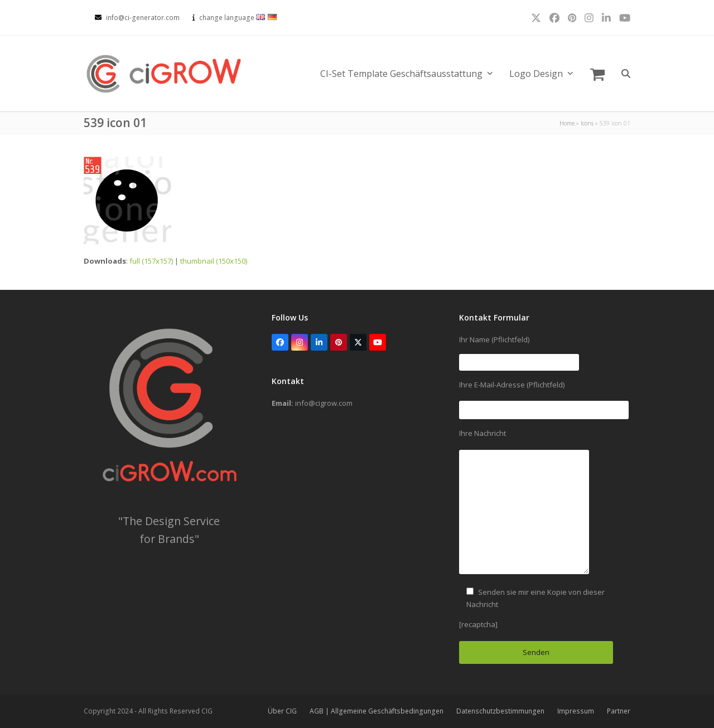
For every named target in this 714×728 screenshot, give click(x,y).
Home (567, 123)
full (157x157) (151, 261)
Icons (587, 123)
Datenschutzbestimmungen (500, 711)
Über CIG (282, 711)
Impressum (576, 711)
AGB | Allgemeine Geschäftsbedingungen (377, 711)
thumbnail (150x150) (214, 261)
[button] (597, 74)
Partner (619, 711)
